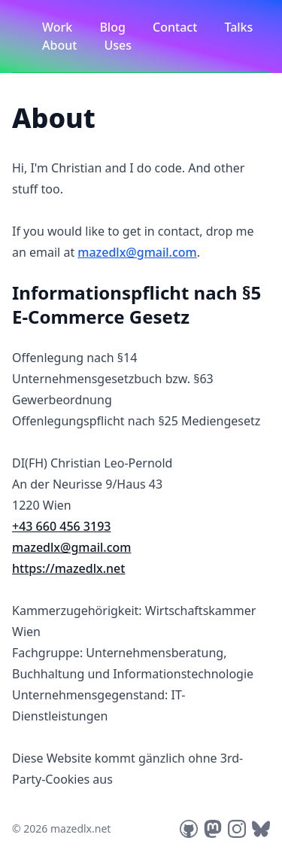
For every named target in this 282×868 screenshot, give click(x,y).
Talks (238, 27)
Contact (176, 27)
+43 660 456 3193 (61, 526)
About (61, 45)
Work (59, 27)
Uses (118, 45)
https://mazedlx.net (68, 568)
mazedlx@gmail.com (137, 252)
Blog (114, 27)
